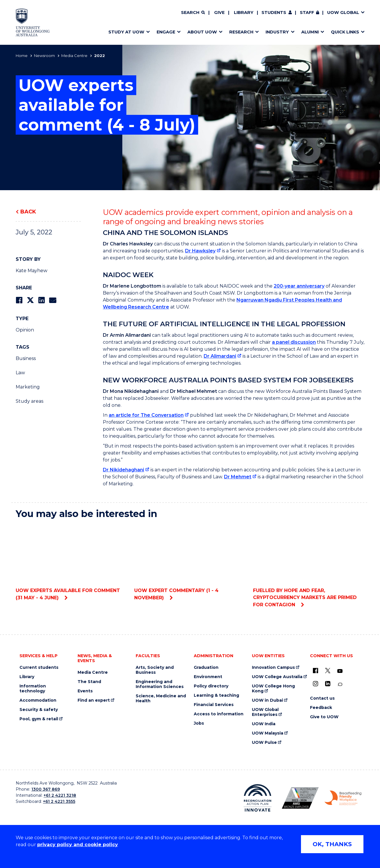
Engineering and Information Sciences (160, 684)
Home (22, 56)
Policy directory (211, 686)
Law (20, 373)
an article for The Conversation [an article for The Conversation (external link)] (146, 415)
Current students (39, 668)
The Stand (89, 682)
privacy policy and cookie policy (78, 845)
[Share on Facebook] (19, 300)
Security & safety (39, 710)
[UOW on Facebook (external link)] (316, 671)
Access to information (219, 714)
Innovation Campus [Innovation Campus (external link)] (273, 668)
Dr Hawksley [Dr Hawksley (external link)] (200, 251)
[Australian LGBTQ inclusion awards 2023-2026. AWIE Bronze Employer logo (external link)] (300, 798)
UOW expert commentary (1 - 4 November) (190, 562)
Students (274, 13)
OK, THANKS (332, 844)
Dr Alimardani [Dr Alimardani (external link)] (220, 356)
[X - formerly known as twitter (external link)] (328, 671)
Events (85, 691)
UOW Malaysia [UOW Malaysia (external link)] (268, 733)
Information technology (33, 689)
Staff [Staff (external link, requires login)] (307, 13)
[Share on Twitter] (30, 300)
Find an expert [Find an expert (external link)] (94, 700)
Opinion (25, 330)
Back (28, 212)
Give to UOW (324, 717)
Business (26, 358)
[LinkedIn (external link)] (328, 684)
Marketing (28, 387)
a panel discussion (294, 342)
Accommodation (38, 700)
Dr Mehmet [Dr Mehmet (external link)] (238, 477)
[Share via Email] (53, 300)
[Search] (193, 13)
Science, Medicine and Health (161, 698)
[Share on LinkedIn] (41, 300)
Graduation (206, 668)
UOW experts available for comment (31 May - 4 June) (71, 562)
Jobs (199, 723)
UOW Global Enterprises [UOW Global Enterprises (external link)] (265, 712)
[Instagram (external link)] (316, 684)
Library (244, 13)
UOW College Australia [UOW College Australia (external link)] (277, 677)
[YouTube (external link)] (340, 671)
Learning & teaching (216, 695)
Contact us (322, 698)
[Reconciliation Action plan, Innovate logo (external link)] (258, 798)
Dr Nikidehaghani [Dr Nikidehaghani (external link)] (123, 470)
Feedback (321, 708)
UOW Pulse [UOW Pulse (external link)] (264, 743)
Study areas (29, 401)
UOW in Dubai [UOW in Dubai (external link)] (267, 700)
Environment (208, 677)
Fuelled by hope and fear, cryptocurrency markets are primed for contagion (309, 566)
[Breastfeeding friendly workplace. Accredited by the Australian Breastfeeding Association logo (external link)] (343, 798)
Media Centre (74, 56)
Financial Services (214, 705)
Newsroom (44, 56)
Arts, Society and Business (155, 670)
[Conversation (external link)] (340, 684)
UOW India (264, 724)
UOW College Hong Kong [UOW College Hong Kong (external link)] (273, 689)
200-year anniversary (299, 286)
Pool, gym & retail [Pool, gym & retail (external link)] (39, 719)
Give (219, 13)
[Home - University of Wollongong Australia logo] (33, 22)
